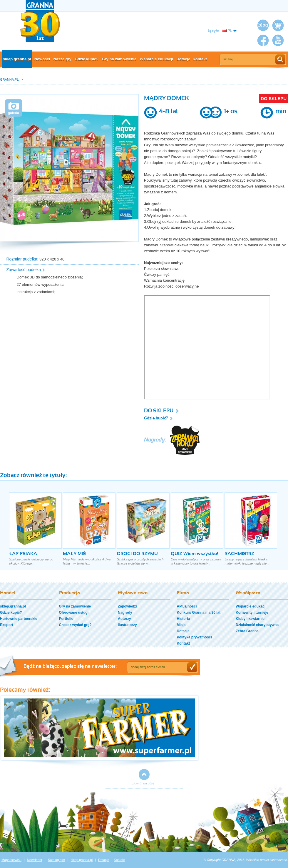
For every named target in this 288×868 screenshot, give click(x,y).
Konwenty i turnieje (252, 613)
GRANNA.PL (9, 79)
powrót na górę (144, 783)
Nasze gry (62, 59)
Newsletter (35, 860)
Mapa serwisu (11, 860)
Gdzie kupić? (87, 59)
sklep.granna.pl (17, 59)
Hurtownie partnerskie (19, 619)
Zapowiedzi (127, 606)
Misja (181, 625)
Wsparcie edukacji (156, 59)
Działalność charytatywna (257, 625)
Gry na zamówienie (119, 59)
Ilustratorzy (127, 625)
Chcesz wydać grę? (75, 625)
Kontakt (200, 59)
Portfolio (66, 619)
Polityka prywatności (194, 637)
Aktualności (187, 606)
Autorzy (124, 619)
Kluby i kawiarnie (250, 619)
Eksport (7, 625)
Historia (184, 619)
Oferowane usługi (74, 613)
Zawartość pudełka (24, 270)
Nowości (42, 59)
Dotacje (183, 59)
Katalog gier (57, 860)
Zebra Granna (247, 631)
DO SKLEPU (274, 98)
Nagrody (125, 613)
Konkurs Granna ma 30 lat (199, 613)
